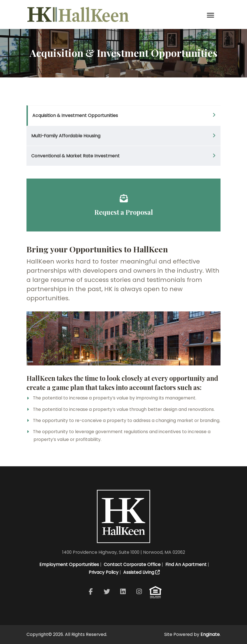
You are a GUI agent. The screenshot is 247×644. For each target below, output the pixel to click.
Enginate (210, 634)
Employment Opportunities (69, 564)
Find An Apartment (185, 564)
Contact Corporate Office (132, 564)
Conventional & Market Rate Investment (75, 156)
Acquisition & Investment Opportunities (75, 115)
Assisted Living (141, 572)
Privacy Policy (103, 572)
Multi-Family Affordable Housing (66, 136)
